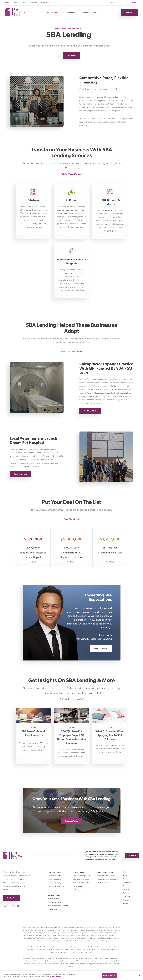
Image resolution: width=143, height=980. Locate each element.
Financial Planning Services (82, 876)
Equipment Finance (54, 899)
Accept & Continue (109, 975)
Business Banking (53, 12)
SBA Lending (52, 890)
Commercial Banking (75, 29)
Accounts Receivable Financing (58, 906)
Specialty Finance (54, 895)
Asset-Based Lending (55, 902)
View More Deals (72, 519)
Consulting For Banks (88, 12)
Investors (126, 900)
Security (126, 904)
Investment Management (81, 879)
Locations (24, 3)
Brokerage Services (79, 890)
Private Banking (78, 886)
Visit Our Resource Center (72, 699)
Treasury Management (55, 879)
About (7, 3)
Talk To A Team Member (72, 174)
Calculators (127, 897)
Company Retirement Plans (56, 886)
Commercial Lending (54, 883)
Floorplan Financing (54, 909)
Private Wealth (70, 12)
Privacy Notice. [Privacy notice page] (55, 976)
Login (134, 3)
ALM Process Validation (104, 883)
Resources (34, 3)
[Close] (140, 975)
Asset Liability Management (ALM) (107, 879)
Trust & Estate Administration (82, 883)
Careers (15, 3)
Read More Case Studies (71, 352)
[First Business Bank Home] (15, 15)
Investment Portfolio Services (106, 876)
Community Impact (129, 879)
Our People (127, 883)
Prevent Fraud (45, 3)
